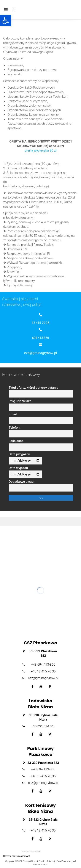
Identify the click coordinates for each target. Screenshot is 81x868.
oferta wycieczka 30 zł (40, 150)
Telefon (41, 432)
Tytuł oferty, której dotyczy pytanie (41, 392)
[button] (6, 21)
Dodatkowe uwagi (41, 486)
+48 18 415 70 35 (43, 671)
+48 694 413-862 (43, 726)
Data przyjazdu (25, 458)
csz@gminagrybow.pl (43, 678)
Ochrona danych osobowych (17, 856)
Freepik (37, 851)
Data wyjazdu (25, 472)
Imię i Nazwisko (41, 405)
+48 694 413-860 (43, 665)
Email (41, 418)
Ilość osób (41, 445)
